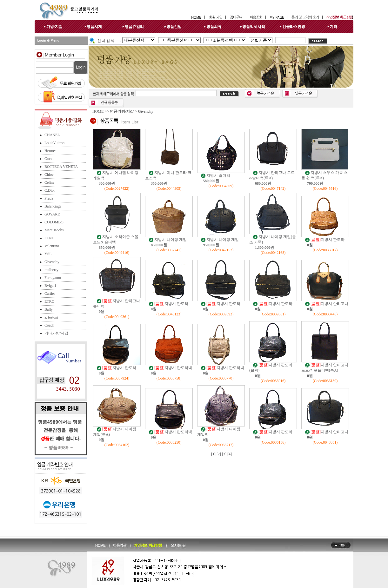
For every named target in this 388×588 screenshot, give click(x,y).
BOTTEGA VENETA (61, 167)
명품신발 (174, 27)
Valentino (52, 246)
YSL (48, 254)
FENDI (50, 238)
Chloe (49, 175)
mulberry (51, 270)
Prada (49, 198)
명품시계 (94, 27)
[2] (219, 454)
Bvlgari (50, 286)
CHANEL (52, 135)
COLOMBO (54, 222)
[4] (230, 454)
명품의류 (214, 27)
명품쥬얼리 (134, 27)
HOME (98, 111)
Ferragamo (53, 278)
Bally (49, 309)
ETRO (49, 301)
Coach (49, 325)
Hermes (50, 151)
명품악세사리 (254, 27)
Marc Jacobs (54, 230)
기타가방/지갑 (56, 333)
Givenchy (52, 262)
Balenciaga (53, 206)
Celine (49, 182)
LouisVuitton (54, 143)
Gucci (49, 159)
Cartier (50, 294)
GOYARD (52, 214)
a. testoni (51, 317)
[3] (224, 454)
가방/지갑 (54, 27)
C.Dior (50, 190)
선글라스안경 (294, 27)
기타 (333, 27)
